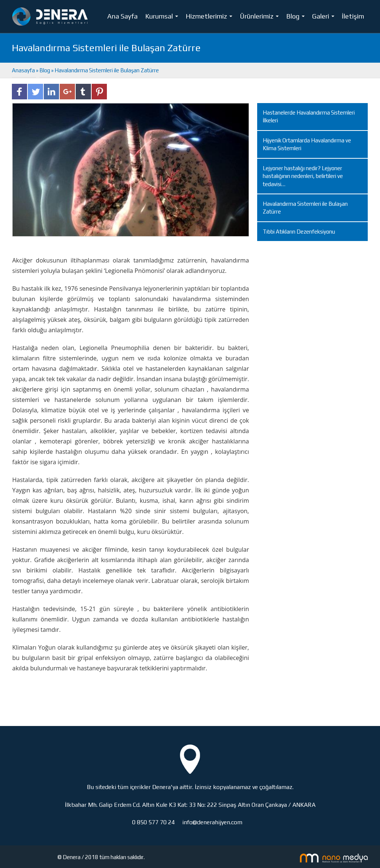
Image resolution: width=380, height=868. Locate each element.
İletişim (353, 16)
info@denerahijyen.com (212, 822)
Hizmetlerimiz (210, 18)
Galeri (325, 18)
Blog (297, 18)
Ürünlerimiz (261, 18)
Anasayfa (24, 70)
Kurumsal (163, 18)
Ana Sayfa (122, 16)
